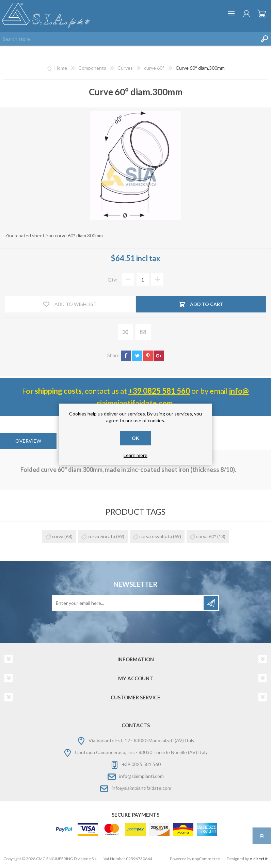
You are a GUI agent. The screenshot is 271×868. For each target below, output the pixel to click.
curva (58, 536)
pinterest (148, 356)
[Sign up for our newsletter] (128, 603)
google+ (159, 356)
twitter (137, 356)
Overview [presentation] (28, 441)
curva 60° (206, 536)
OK (135, 438)
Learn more (135, 455)
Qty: (113, 280)
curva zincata (101, 536)
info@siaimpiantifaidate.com (141, 788)
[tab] (28, 441)
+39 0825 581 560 (159, 391)
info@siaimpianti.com (141, 776)
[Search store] (129, 39)
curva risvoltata (156, 536)
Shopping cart (262, 14)
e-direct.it (259, 859)
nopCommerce (206, 859)
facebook (126, 356)
